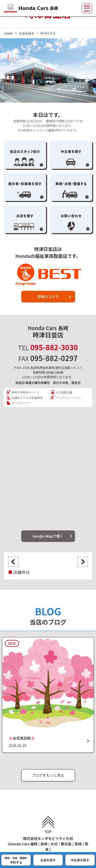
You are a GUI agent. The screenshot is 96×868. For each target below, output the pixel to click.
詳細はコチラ (48, 296)
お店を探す (27, 33)
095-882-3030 (54, 347)
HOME (8, 33)
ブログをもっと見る (48, 775)
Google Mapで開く (48, 536)
